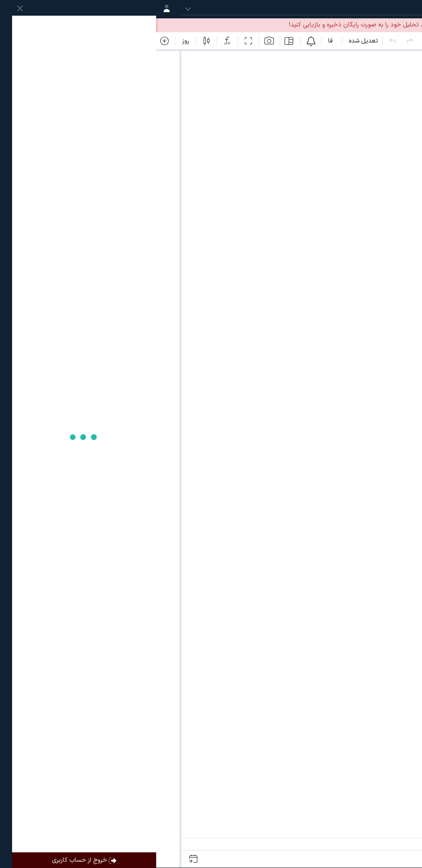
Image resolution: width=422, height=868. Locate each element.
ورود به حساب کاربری (383, 25)
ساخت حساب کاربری (309, 25)
